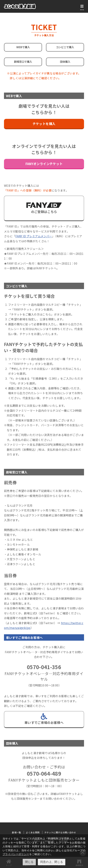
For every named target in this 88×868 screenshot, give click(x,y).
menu (82, 10)
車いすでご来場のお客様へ (44, 719)
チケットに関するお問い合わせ (60, 832)
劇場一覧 (16, 832)
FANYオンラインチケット (44, 164)
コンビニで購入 (65, 47)
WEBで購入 (23, 47)
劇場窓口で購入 (23, 62)
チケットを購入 (44, 124)
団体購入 (65, 62)
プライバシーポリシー (16, 854)
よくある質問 (33, 832)
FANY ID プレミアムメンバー (34, 236)
